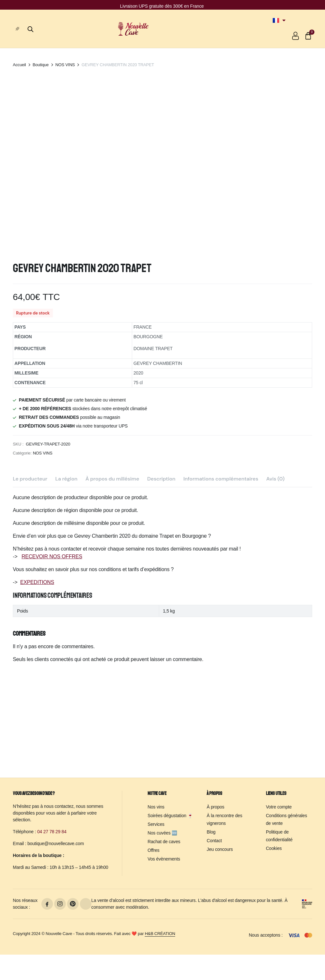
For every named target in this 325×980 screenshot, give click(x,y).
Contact (214, 841)
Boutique (41, 65)
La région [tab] (66, 569)
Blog (211, 832)
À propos (215, 807)
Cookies (274, 848)
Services (156, 824)
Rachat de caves (164, 842)
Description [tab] (161, 569)
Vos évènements (164, 859)
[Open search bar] (30, 28)
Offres (154, 850)
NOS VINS (65, 65)
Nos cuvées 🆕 (162, 833)
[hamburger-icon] (20, 29)
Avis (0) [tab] (275, 569)
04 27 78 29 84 (52, 832)
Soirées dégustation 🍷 (170, 816)
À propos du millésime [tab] (112, 569)
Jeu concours (220, 849)
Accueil (19, 65)
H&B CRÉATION (160, 934)
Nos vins (156, 807)
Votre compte (279, 807)
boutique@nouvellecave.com (56, 843)
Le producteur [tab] (30, 569)
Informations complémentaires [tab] (221, 569)
